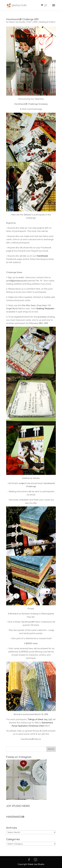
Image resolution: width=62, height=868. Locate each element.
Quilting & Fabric (47, 22)
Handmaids (42, 256)
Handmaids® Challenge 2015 (22, 19)
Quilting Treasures (45, 309)
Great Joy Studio (17, 22)
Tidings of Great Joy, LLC (40, 719)
